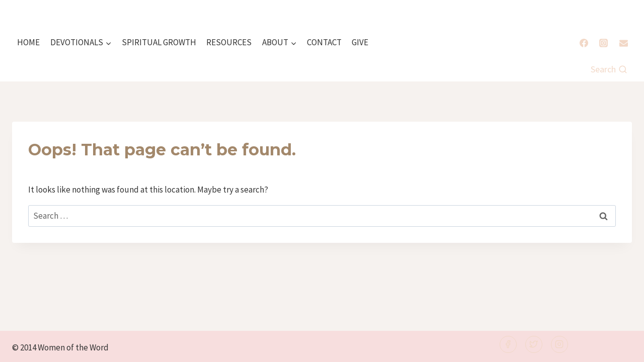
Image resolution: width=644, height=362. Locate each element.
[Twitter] (534, 344)
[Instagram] (604, 43)
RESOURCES (229, 42)
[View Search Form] (609, 70)
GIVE (360, 42)
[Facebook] (584, 43)
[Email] (623, 43)
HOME (28, 42)
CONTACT (324, 42)
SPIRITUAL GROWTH (159, 42)
